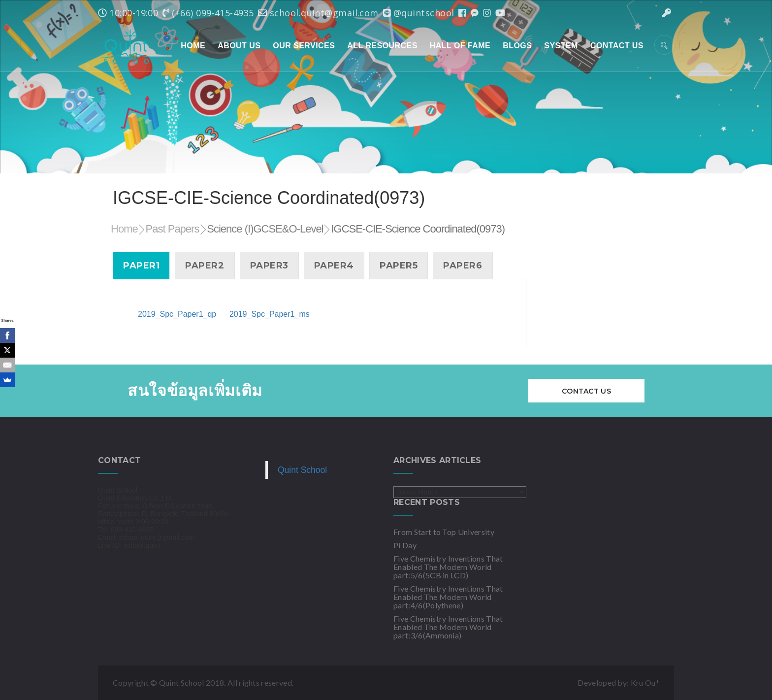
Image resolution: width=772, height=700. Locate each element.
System (561, 46)
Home (193, 46)
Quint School (302, 470)
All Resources (382, 46)
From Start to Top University (444, 532)
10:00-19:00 (128, 13)
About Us (239, 46)
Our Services (304, 46)
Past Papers (173, 229)
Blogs (517, 46)
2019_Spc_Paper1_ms (270, 314)
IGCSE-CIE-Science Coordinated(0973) (418, 229)
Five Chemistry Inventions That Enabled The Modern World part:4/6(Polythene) (448, 597)
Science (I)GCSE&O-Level (265, 229)
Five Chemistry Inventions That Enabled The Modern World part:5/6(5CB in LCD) (448, 567)
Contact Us (617, 46)
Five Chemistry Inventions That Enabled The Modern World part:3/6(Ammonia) (448, 627)
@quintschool (419, 13)
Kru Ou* (645, 683)
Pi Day (405, 545)
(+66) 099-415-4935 (208, 13)
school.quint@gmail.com (318, 13)
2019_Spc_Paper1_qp (177, 314)
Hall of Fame (460, 46)
